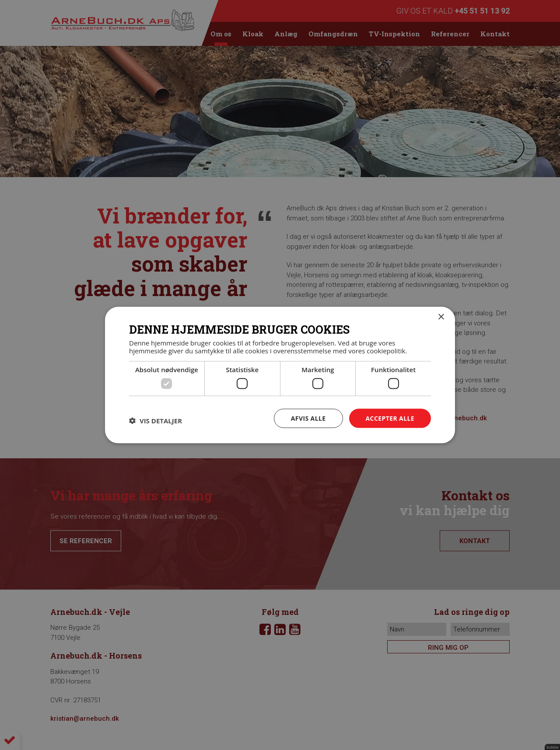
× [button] (441, 317)
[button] (156, 420)
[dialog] (280, 375)
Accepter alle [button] (390, 418)
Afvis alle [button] (308, 418)
